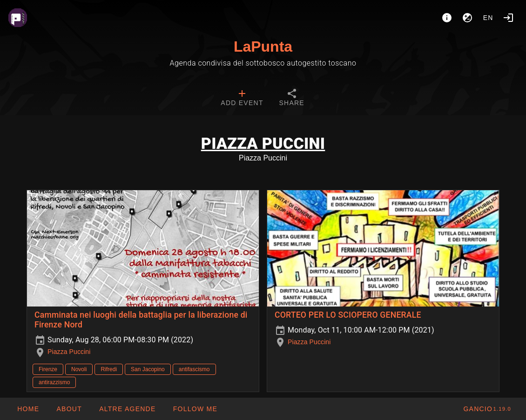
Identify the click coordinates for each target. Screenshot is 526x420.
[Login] (508, 18)
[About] (447, 18)
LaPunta (263, 47)
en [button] (488, 18)
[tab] (242, 99)
